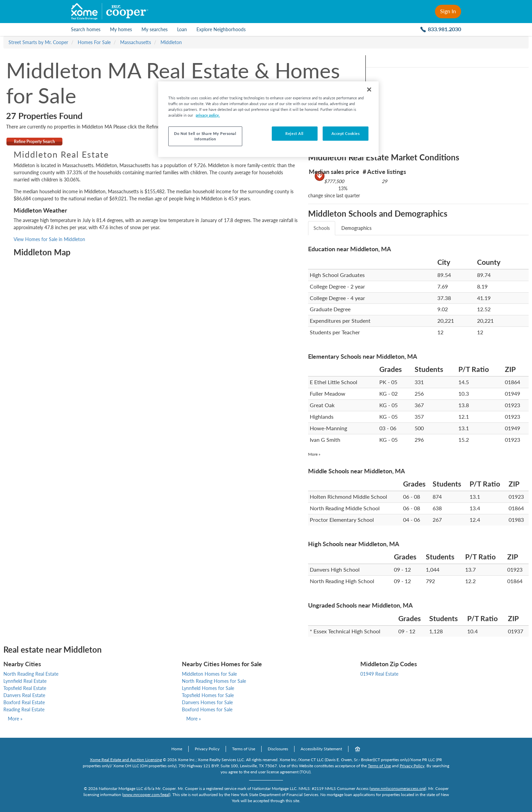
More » (314, 454)
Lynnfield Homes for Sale (208, 688)
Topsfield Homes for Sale (208, 695)
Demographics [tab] (356, 228)
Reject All (294, 133)
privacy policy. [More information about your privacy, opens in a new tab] (208, 115)
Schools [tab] (322, 228)
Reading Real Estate (24, 709)
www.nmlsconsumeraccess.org (398, 788)
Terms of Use (244, 749)
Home (177, 749)
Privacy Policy (207, 749)
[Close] (369, 90)
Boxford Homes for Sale (207, 709)
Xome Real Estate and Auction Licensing (126, 760)
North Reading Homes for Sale (214, 681)
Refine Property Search (34, 142)
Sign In (448, 11)
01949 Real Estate (379, 674)
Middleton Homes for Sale (209, 674)
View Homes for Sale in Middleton (49, 239)
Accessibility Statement (321, 749)
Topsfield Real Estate (25, 688)
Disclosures (278, 749)
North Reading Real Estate (31, 674)
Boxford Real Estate (24, 702)
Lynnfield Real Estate (25, 681)
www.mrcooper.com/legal (146, 795)
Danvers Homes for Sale (207, 702)
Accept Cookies (346, 133)
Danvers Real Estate (24, 695)
